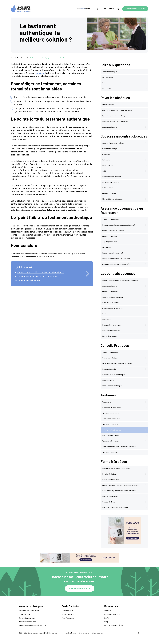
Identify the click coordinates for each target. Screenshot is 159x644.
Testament (107, 402)
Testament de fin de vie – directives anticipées (119, 447)
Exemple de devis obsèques (112, 386)
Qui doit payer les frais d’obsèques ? (115, 116)
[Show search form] (118, 6)
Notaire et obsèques (110, 474)
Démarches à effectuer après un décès (116, 468)
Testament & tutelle (110, 452)
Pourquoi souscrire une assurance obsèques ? (119, 225)
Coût (104, 171)
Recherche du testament (111, 408)
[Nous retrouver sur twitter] (138, 633)
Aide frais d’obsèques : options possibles (117, 110)
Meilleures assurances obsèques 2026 (33, 625)
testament (40, 73)
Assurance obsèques (110, 72)
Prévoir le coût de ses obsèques (114, 375)
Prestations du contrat (111, 303)
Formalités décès (23, 58)
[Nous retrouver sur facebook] (136, 633)
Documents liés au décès (111, 480)
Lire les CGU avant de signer (113, 199)
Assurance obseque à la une (29, 611)
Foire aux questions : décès (112, 83)
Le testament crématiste (29, 280)
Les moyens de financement (113, 253)
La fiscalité (106, 160)
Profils (107, 618)
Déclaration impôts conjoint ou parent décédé (119, 491)
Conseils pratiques (109, 193)
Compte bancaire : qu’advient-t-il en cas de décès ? (121, 485)
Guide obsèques (67, 611)
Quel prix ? (106, 154)
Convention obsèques (110, 149)
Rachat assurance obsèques (112, 314)
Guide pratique (24, 614)
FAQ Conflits (107, 88)
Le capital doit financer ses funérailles (116, 258)
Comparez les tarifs (78, 588)
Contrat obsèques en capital (113, 297)
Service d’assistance (110, 336)
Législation (107, 247)
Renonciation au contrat (111, 325)
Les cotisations (108, 165)
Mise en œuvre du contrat (112, 177)
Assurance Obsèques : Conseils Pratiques (117, 363)
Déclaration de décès (110, 496)
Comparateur (108, 6)
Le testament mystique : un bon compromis (37, 276)
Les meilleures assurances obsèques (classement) (121, 280)
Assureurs (108, 611)
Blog (106, 622)
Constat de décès (109, 502)
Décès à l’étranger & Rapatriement (115, 507)
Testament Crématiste (111, 441)
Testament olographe (111, 413)
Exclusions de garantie (111, 182)
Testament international (112, 419)
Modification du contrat (111, 331)
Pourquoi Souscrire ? (110, 369)
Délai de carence (108, 188)
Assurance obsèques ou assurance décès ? (117, 264)
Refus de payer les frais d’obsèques (115, 121)
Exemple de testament (111, 435)
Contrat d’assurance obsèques (113, 143)
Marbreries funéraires (112, 614)
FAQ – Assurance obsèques (114, 625)
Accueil (79, 6)
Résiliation (106, 319)
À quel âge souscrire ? (110, 242)
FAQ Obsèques (108, 77)
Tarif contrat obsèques (111, 219)
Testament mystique (110, 424)
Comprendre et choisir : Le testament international (41, 272)
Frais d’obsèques (108, 105)
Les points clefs (108, 380)
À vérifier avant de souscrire (112, 308)
